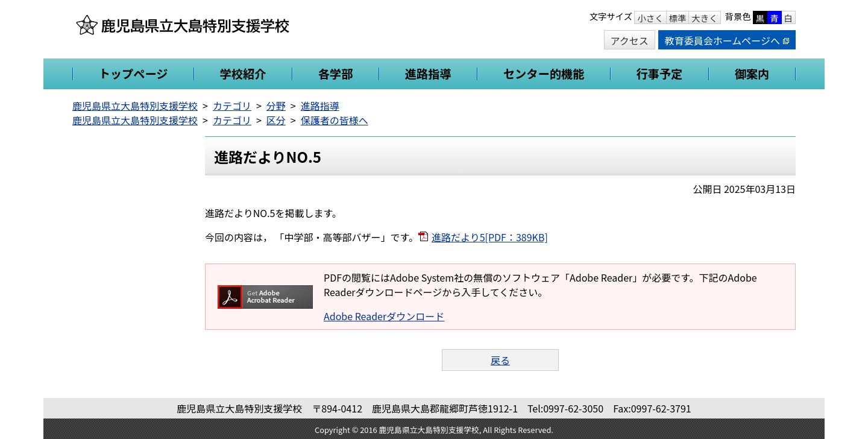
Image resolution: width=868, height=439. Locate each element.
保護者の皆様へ (335, 120)
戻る (500, 360)
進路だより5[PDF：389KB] (490, 237)
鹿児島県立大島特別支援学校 (135, 106)
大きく (704, 18)
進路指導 (320, 106)
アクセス (630, 40)
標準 (678, 18)
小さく (650, 18)
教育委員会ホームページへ (727, 40)
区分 (276, 120)
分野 (276, 106)
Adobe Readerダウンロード (384, 316)
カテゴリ (232, 106)
